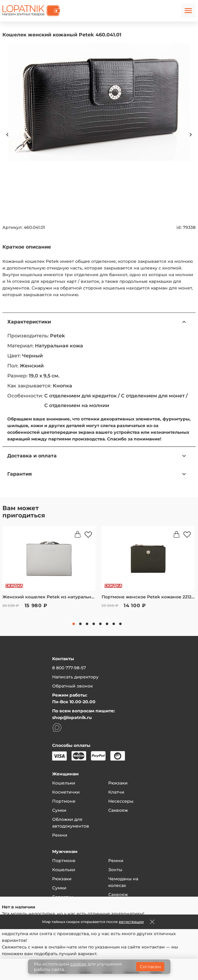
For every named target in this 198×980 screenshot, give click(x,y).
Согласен (150, 967)
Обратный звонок (72, 686)
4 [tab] (94, 624)
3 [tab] (87, 624)
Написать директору (75, 677)
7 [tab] (114, 624)
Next (191, 135)
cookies (78, 964)
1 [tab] (74, 624)
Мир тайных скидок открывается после (93, 922)
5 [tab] (100, 624)
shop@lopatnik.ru (72, 717)
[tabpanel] (49, 571)
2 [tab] (80, 624)
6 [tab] (107, 624)
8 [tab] (120, 624)
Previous (7, 135)
